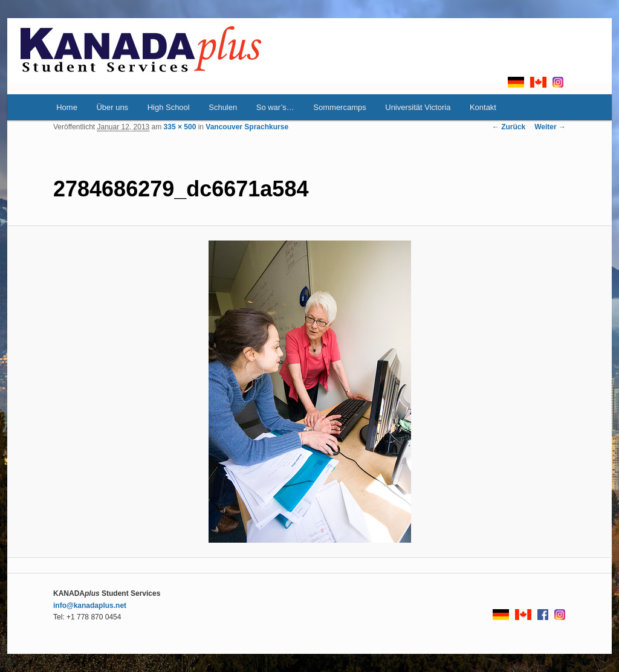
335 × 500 (180, 127)
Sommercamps (339, 107)
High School (169, 107)
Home (67, 107)
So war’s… (275, 107)
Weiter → (550, 127)
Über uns (112, 107)
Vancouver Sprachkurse (247, 127)
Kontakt (483, 107)
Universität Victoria (418, 107)
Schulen (223, 107)
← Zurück (509, 127)
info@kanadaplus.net (90, 606)
